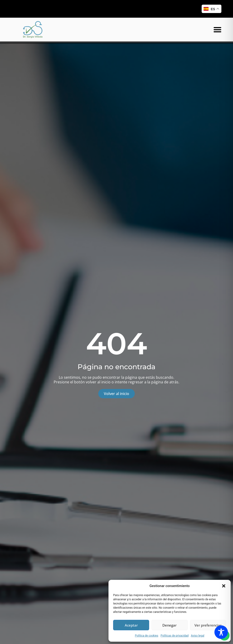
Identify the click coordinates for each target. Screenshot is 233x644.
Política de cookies (147, 636)
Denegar (169, 625)
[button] (224, 586)
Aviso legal (198, 636)
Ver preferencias (208, 625)
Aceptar (131, 625)
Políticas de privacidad (174, 636)
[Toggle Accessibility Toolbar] (221, 632)
